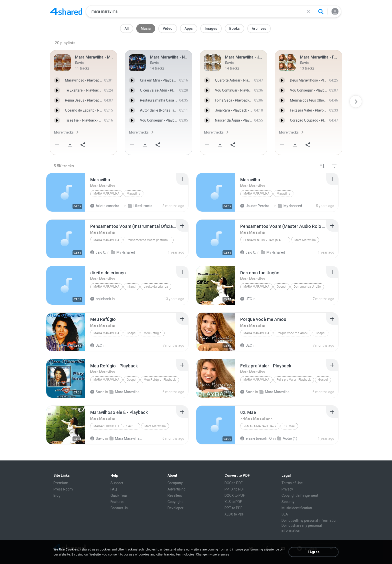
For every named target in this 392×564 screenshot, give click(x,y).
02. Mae (289, 426)
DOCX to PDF (235, 495)
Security (288, 502)
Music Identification (297, 508)
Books (234, 29)
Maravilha (133, 194)
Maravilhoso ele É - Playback (116, 426)
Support (117, 483)
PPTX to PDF (234, 489)
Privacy (287, 489)
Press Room (63, 489)
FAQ (114, 489)
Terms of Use (292, 483)
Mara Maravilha (106, 194)
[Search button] (321, 12)
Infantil (131, 287)
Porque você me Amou (292, 333)
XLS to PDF (233, 502)
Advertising (176, 489)
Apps (189, 29)
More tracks (64, 132)
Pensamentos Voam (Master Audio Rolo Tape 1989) (267, 240)
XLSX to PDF (234, 514)
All (127, 29)
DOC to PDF (233, 483)
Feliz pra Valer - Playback (294, 380)
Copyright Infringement (300, 495)
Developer (175, 508)
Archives (259, 29)
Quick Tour (119, 495)
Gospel (281, 287)
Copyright (175, 502)
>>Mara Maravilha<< (260, 426)
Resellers (175, 495)
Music (146, 29)
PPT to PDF (233, 508)
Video (168, 29)
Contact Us (119, 508)
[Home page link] (66, 12)
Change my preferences (213, 554)
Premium (61, 483)
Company (175, 483)
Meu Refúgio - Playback (160, 380)
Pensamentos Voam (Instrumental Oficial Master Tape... (150, 240)
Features (117, 502)
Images (211, 29)
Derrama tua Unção (307, 287)
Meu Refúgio (152, 333)
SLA (285, 514)
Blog (57, 495)
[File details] (66, 192)
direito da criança (156, 287)
